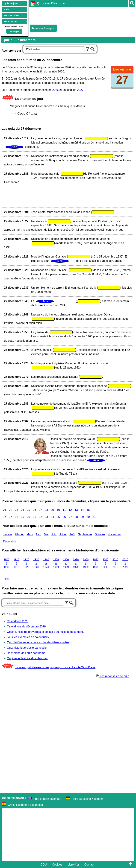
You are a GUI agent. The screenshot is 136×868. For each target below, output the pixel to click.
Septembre (85, 534)
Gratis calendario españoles (25, 805)
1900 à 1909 (7, 563)
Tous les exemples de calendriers (28, 637)
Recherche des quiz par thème (26, 653)
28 (76, 517)
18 (17, 517)
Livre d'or (73, 865)
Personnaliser (12, 15)
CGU (44, 865)
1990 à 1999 (96, 563)
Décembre (10, 541)
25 (58, 517)
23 (46, 517)
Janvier (8, 534)
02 (11, 510)
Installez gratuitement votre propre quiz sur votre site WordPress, (55, 667)
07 (40, 510)
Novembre (114, 534)
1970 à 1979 (76, 563)
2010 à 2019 (115, 563)
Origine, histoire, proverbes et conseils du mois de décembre (45, 632)
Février (19, 534)
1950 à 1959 (56, 563)
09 (52, 510)
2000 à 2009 (105, 563)
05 (28, 510)
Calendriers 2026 (18, 621)
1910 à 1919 (16, 563)
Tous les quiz (11, 21)
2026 (55, 90)
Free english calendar (47, 799)
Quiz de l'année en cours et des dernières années (38, 642)
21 (34, 517)
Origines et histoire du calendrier (27, 658)
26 (64, 517)
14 (82, 510)
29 (82, 517)
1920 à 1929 (26, 563)
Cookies (57, 865)
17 (11, 517)
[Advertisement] (81, 15)
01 (5, 510)
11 (64, 510)
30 (88, 517)
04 (22, 510)
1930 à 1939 (36, 563)
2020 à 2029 (125, 563)
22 (40, 517)
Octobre (100, 534)
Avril (38, 534)
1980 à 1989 (86, 563)
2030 (7, 579)
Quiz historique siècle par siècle (27, 648)
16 (5, 517)
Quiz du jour (11, 3)
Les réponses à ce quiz (113, 676)
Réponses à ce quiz (43, 28)
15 (88, 510)
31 (94, 517)
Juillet (63, 534)
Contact (89, 865)
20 (28, 517)
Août (72, 534)
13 (76, 510)
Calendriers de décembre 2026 (26, 626)
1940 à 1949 (46, 563)
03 (17, 510)
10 (58, 510)
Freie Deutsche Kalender (87, 799)
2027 (80, 90)
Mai (46, 534)
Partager (14, 31)
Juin (54, 534)
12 (70, 510)
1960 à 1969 (66, 563)
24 (52, 517)
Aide (6, 9)
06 (34, 510)
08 (46, 510)
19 (22, 517)
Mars (30, 534)
